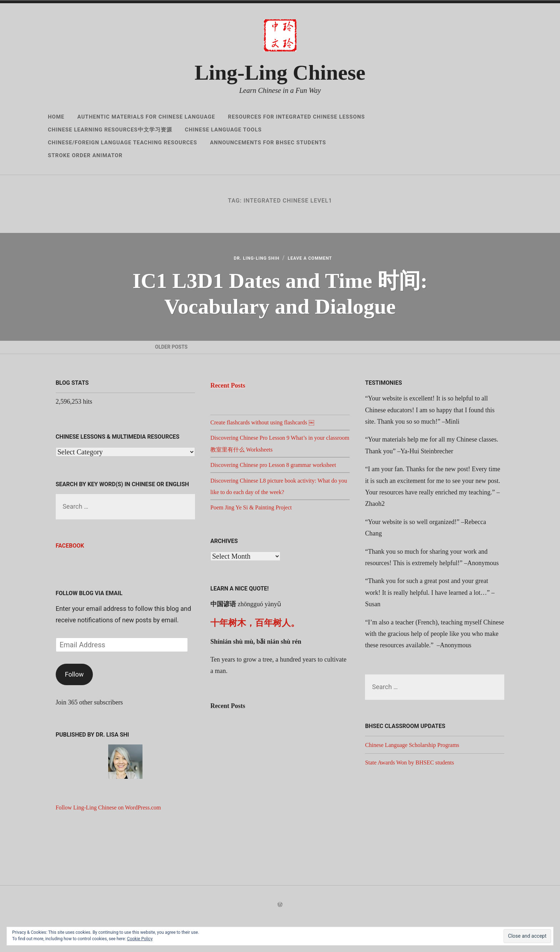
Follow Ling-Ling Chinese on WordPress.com (115, 835)
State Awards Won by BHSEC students (415, 790)
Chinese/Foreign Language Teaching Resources (122, 143)
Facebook (70, 574)
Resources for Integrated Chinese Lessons (296, 117)
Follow (74, 702)
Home (56, 117)
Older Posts (173, 365)
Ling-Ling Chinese (280, 73)
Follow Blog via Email (89, 621)
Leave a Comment (316, 262)
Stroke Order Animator (85, 155)
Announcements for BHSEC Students (268, 143)
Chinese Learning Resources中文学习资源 (110, 130)
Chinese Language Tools (223, 130)
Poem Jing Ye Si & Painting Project (256, 547)
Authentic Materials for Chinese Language (146, 117)
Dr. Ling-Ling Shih (250, 262)
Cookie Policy (140, 939)
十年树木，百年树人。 (255, 662)
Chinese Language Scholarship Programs (418, 772)
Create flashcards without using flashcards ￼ (269, 450)
